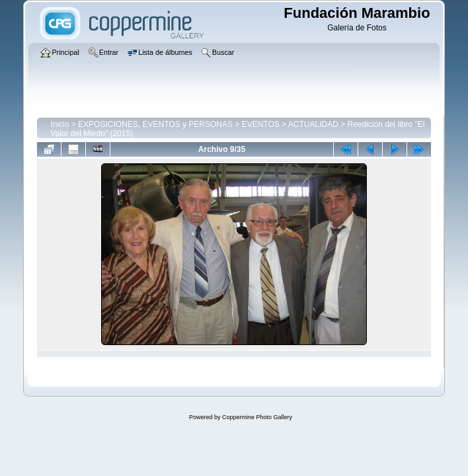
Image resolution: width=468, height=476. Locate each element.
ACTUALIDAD (313, 124)
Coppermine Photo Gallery (257, 417)
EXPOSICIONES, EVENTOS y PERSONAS (155, 124)
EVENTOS (261, 124)
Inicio (59, 124)
